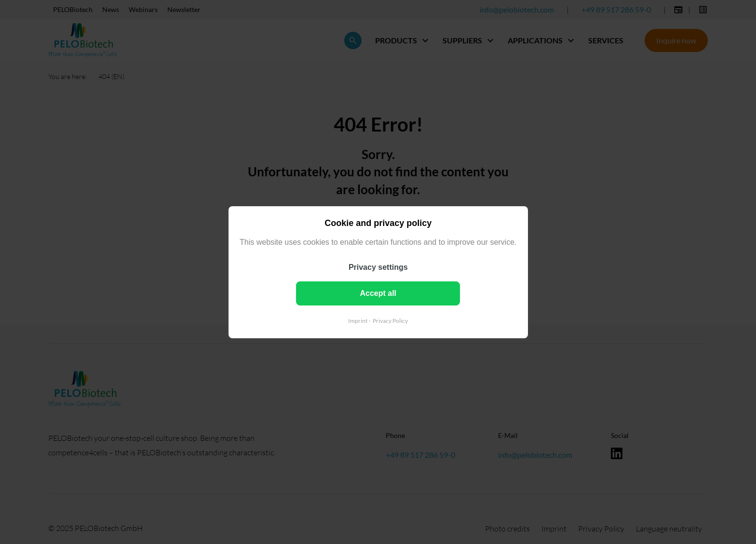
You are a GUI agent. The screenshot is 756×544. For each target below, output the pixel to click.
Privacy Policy (390, 320)
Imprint (358, 320)
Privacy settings (378, 267)
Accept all (378, 293)
